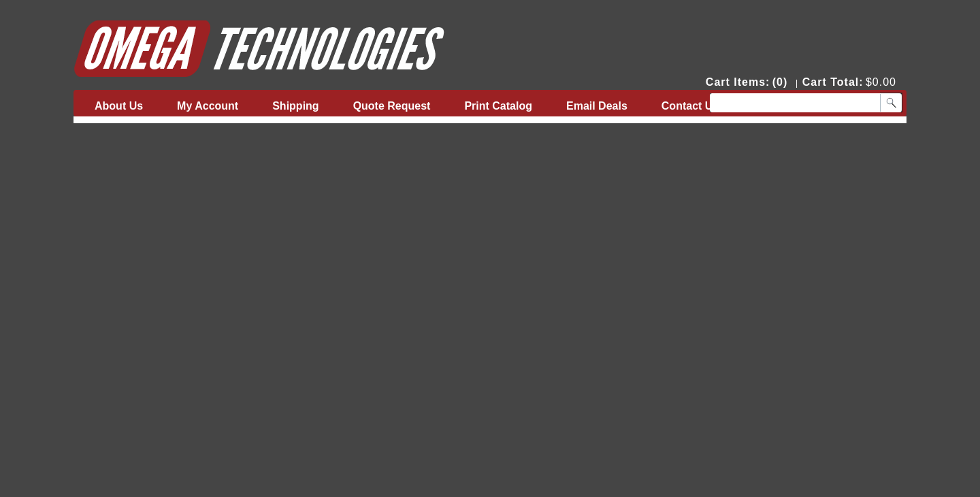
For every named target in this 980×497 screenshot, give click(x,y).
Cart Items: (738, 82)
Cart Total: (833, 82)
